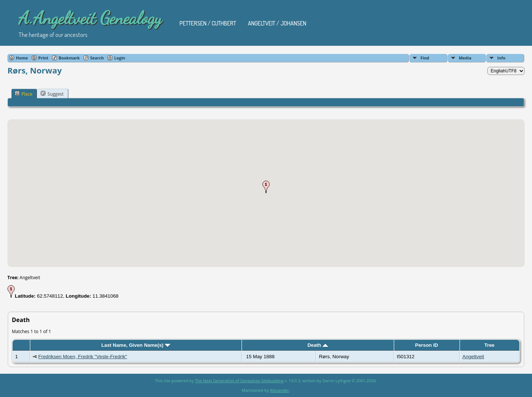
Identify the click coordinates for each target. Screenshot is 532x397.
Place (23, 94)
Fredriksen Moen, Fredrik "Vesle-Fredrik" (83, 357)
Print (43, 58)
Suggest (52, 94)
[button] (266, 187)
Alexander (280, 390)
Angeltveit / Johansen (277, 23)
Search (97, 58)
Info (501, 58)
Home (22, 58)
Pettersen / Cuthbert (208, 23)
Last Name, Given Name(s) (136, 345)
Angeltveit (473, 357)
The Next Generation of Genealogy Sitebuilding (239, 381)
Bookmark (69, 58)
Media (465, 58)
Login (120, 58)
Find (425, 58)
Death (318, 345)
